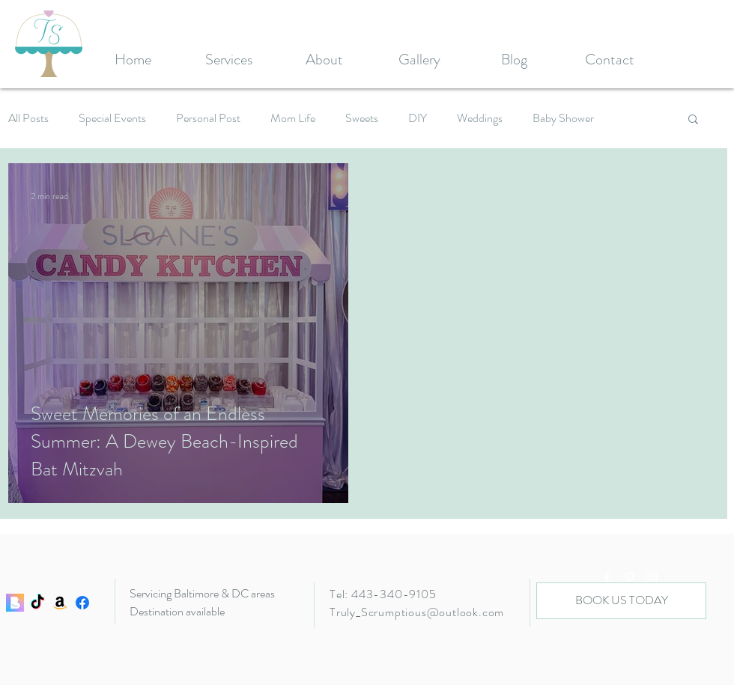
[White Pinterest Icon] (629, 578)
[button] (693, 120)
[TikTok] (37, 603)
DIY (418, 118)
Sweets (362, 118)
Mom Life (293, 118)
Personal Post (208, 118)
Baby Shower (563, 118)
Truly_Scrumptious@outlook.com (417, 612)
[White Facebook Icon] (607, 578)
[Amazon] (60, 603)
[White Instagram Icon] (652, 578)
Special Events (112, 118)
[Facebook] (82, 603)
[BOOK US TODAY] (621, 601)
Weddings (480, 118)
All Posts (28, 118)
